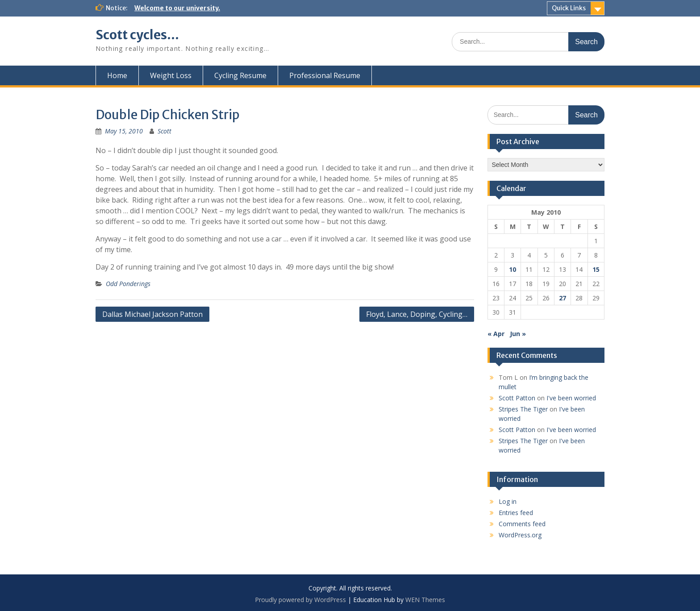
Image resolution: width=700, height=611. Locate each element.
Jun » (518, 334)
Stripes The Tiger (523, 409)
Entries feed (516, 513)
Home (117, 75)
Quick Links (569, 8)
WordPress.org (520, 535)
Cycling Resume (240, 75)
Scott (165, 131)
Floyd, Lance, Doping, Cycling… (417, 314)
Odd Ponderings (128, 284)
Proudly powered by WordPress (300, 600)
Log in (508, 501)
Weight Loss (171, 75)
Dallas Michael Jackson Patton (152, 314)
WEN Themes (425, 600)
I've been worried (571, 398)
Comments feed (522, 524)
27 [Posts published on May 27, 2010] (562, 298)
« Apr (496, 334)
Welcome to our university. (177, 8)
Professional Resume (325, 75)
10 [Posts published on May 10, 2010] (512, 269)
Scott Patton (517, 398)
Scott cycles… (137, 35)
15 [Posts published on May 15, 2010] (596, 269)
